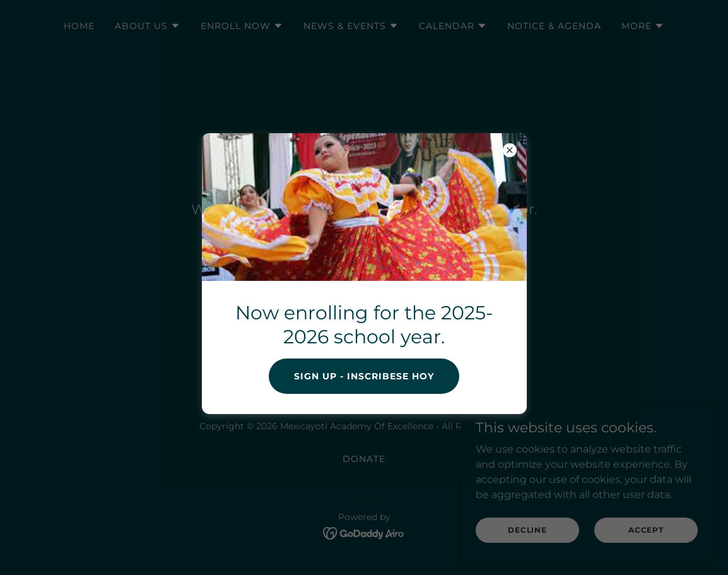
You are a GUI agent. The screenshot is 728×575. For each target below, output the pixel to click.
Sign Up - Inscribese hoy (364, 376)
